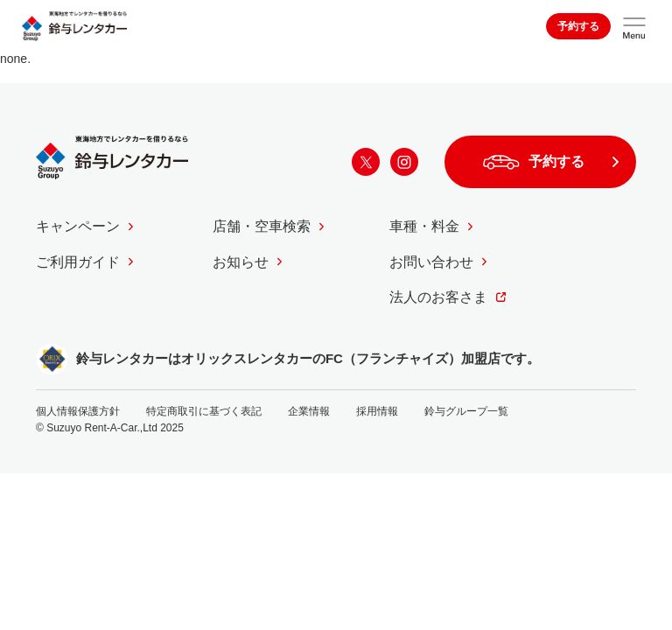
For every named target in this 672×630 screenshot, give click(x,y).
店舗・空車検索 (262, 226)
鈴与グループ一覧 (466, 411)
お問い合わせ (431, 262)
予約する (578, 26)
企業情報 (309, 411)
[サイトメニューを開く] (634, 26)
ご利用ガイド (78, 262)
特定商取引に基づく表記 (204, 411)
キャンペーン (78, 226)
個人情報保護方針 (78, 411)
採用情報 (377, 411)
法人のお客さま (438, 297)
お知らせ (241, 262)
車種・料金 (424, 226)
